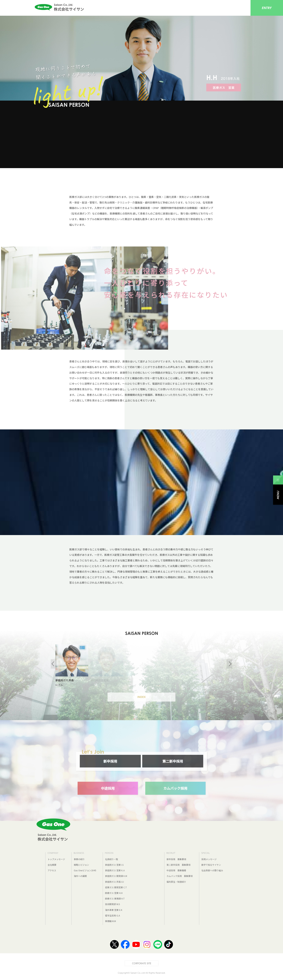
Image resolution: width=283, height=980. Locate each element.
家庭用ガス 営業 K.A (115, 870)
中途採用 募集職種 (176, 870)
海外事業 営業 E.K (114, 910)
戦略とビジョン (81, 865)
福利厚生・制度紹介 (176, 882)
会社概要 (52, 865)
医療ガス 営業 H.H (114, 893)
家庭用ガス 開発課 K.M (116, 876)
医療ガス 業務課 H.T (115, 898)
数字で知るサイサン (211, 865)
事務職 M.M (110, 921)
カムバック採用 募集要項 (180, 876)
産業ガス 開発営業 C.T (116, 887)
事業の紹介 (79, 859)
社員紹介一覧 (112, 859)
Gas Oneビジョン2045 (85, 870)
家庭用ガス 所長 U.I (114, 882)
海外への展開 (80, 876)
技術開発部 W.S (113, 904)
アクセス (52, 870)
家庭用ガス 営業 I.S (114, 865)
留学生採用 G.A (113, 915)
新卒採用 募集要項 (176, 859)
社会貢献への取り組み (212, 870)
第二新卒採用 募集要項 (178, 865)
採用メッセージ (209, 859)
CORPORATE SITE (158, 963)
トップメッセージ (56, 859)
